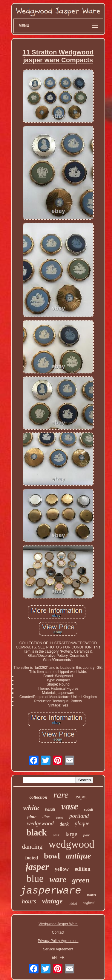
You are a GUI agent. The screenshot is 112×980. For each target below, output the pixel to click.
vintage (52, 901)
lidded (73, 903)
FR (62, 958)
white (31, 808)
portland (79, 816)
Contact (58, 932)
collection (38, 797)
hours (29, 901)
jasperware (51, 891)
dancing (32, 846)
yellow (62, 869)
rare (61, 795)
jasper (37, 867)
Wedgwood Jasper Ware (58, 924)
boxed (59, 818)
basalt (50, 809)
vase (70, 806)
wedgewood (40, 823)
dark (64, 824)
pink (56, 835)
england (89, 903)
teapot (81, 797)
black (37, 832)
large (71, 834)
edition (83, 869)
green (81, 880)
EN (54, 958)
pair (87, 835)
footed (32, 858)
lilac (46, 817)
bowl (52, 856)
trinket (92, 895)
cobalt (89, 809)
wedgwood (72, 844)
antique (79, 856)
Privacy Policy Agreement (58, 941)
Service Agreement (58, 949)
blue (35, 879)
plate (32, 817)
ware (58, 879)
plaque (82, 823)
